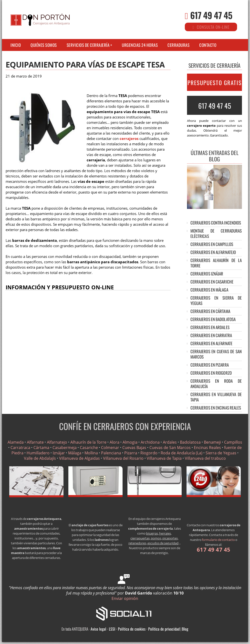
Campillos (233, 442)
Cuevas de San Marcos (170, 448)
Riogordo (149, 453)
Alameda (16, 442)
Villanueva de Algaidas (79, 458)
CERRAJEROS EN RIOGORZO (211, 373)
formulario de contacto (218, 540)
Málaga (75, 453)
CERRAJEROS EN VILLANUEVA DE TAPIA (216, 397)
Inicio (16, 45)
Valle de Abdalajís (40, 458)
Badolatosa (190, 442)
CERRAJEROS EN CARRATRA (211, 335)
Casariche (89, 448)
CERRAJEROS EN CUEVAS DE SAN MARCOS (216, 354)
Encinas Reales (207, 448)
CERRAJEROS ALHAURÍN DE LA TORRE (216, 263)
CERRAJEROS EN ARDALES (210, 327)
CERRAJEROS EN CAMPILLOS (212, 244)
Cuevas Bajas (134, 448)
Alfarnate (35, 442)
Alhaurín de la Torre (88, 442)
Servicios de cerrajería (88, 45)
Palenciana (111, 453)
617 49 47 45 (211, 15)
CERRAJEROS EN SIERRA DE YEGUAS (216, 300)
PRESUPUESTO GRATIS (215, 83)
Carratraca (20, 448)
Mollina (91, 453)
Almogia (130, 442)
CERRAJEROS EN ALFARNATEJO (213, 252)
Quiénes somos (44, 45)
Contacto (208, 45)
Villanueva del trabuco (205, 458)
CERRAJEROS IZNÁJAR (207, 274)
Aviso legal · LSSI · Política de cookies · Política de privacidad (135, 629)
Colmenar (110, 448)
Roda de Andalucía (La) (182, 453)
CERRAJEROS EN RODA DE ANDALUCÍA (216, 384)
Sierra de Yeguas (221, 453)
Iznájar (59, 453)
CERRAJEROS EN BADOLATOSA (213, 319)
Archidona (150, 442)
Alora (115, 442)
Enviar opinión (125, 598)
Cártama (41, 448)
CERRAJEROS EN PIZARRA (210, 365)
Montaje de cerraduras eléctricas (216, 233)
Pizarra (131, 453)
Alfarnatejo (57, 442)
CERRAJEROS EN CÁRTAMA (210, 311)
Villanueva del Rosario (123, 458)
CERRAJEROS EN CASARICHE (212, 282)
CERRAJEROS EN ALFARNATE (211, 343)
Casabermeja (65, 448)
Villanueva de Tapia (164, 458)
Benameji (212, 442)
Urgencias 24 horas (140, 45)
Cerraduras (178, 45)
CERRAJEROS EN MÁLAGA (209, 290)
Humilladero (38, 453)
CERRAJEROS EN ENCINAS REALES (216, 408)
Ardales (170, 442)
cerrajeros (129, 139)
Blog (185, 629)
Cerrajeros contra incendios (216, 223)
